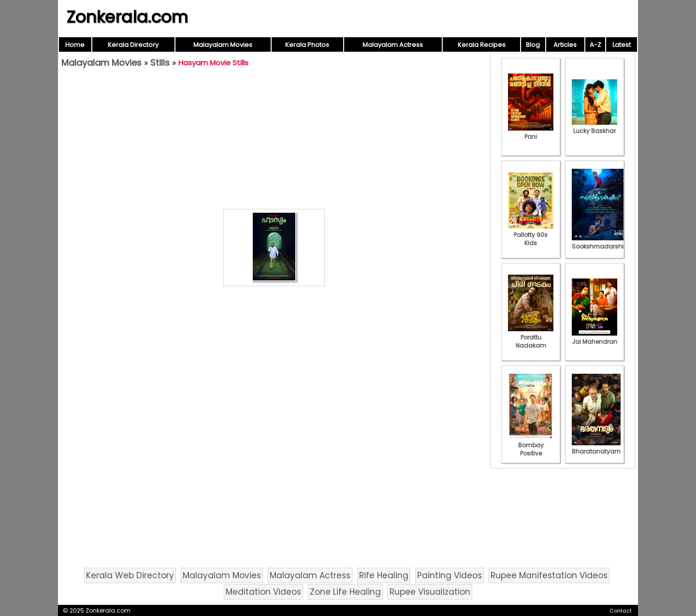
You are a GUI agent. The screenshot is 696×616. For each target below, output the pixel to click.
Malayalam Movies (223, 45)
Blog (533, 45)
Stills (160, 63)
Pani (531, 132)
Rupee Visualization (430, 592)
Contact (621, 611)
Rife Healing (384, 575)
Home (75, 45)
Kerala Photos (307, 45)
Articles (565, 45)
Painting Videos (449, 575)
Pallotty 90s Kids (531, 235)
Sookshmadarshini (600, 242)
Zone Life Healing (345, 592)
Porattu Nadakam (531, 337)
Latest (622, 45)
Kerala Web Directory (130, 575)
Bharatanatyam (596, 447)
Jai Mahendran (594, 337)
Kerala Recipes (482, 45)
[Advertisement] (274, 141)
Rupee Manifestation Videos (549, 575)
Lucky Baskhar (594, 127)
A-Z (595, 45)
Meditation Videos (263, 592)
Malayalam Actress (393, 45)
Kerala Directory (133, 45)
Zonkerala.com (127, 17)
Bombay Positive (531, 445)
